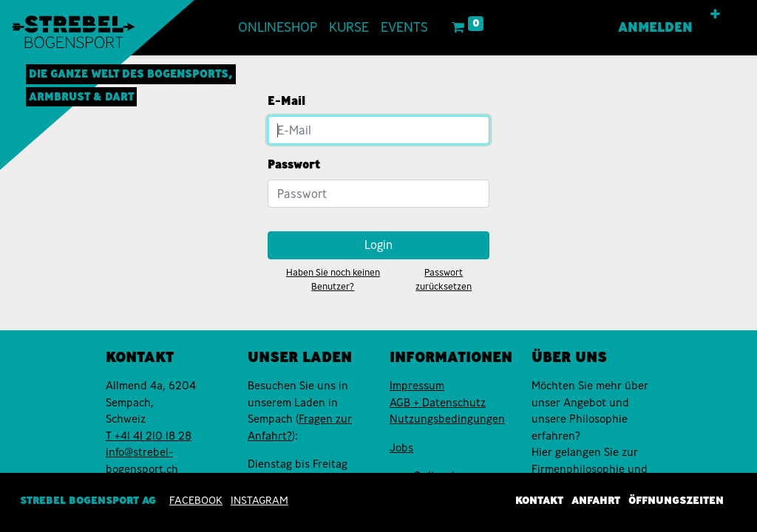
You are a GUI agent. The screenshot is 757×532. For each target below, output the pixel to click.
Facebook (196, 501)
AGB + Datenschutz (438, 403)
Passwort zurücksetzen (444, 279)
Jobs (401, 448)
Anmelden (655, 27)
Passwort (294, 164)
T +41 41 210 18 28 (149, 436)
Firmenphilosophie (578, 469)
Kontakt (539, 501)
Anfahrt (596, 501)
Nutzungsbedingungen (447, 419)
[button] (715, 15)
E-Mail (286, 101)
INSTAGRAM (259, 501)
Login (378, 245)
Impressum (417, 386)
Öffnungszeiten (676, 501)
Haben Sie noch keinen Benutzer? (333, 279)
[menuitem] (278, 28)
